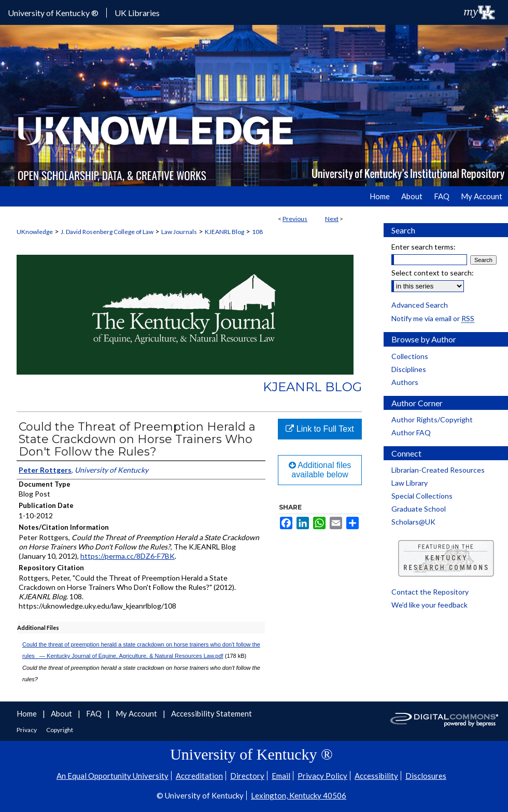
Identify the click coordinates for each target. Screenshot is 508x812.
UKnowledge (35, 232)
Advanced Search (420, 305)
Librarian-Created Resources (438, 470)
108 (257, 232)
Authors (405, 382)
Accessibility (376, 776)
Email (281, 776)
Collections (410, 356)
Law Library (410, 483)
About (62, 713)
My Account (137, 713)
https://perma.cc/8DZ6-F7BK (128, 556)
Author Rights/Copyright (432, 419)
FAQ (95, 713)
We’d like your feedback (429, 605)
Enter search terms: (424, 247)
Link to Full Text (320, 429)
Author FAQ (411, 432)
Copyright (60, 730)
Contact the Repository (430, 592)
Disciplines (409, 369)
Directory (247, 776)
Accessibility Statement (211, 713)
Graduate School (419, 509)
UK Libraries (137, 13)
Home (27, 713)
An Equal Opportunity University (112, 776)
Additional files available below (320, 470)
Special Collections (422, 496)
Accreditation (199, 776)
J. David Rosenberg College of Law (107, 232)
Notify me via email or (433, 318)
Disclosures (426, 776)
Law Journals (179, 232)
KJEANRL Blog (224, 232)
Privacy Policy (322, 776)
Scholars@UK (413, 522)
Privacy (27, 730)
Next (332, 219)
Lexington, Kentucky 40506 (299, 795)
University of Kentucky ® (53, 13)
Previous (295, 219)
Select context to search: (433, 273)
